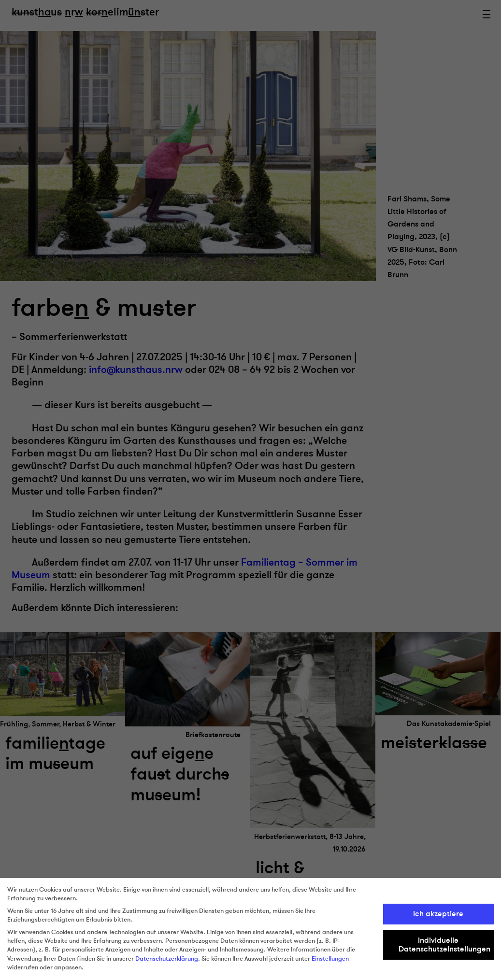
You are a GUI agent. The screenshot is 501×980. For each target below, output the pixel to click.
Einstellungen (330, 959)
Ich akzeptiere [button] (438, 914)
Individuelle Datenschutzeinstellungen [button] (444, 945)
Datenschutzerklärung (167, 959)
